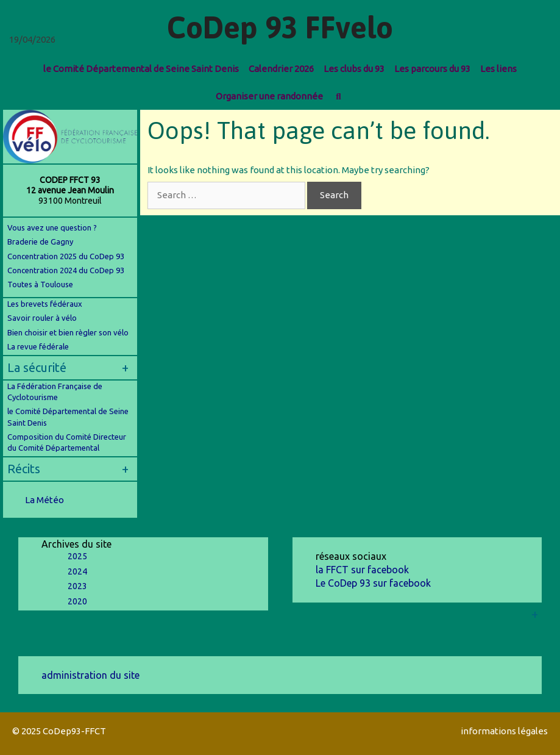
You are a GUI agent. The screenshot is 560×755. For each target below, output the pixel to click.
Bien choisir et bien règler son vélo (68, 332)
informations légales (504, 731)
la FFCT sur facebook (362, 570)
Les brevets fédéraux (45, 304)
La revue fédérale (38, 346)
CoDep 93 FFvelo (280, 27)
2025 (77, 556)
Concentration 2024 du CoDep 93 (67, 270)
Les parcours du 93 (432, 69)
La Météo (44, 500)
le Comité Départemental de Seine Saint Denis (141, 69)
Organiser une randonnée (269, 96)
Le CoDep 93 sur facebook (373, 583)
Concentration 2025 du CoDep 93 (66, 256)
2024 (77, 571)
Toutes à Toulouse (40, 284)
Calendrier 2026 (281, 69)
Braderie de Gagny (40, 242)
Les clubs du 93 (354, 69)
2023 (77, 586)
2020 (77, 601)
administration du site (90, 675)
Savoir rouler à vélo (42, 318)
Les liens (498, 69)
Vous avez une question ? (52, 227)
